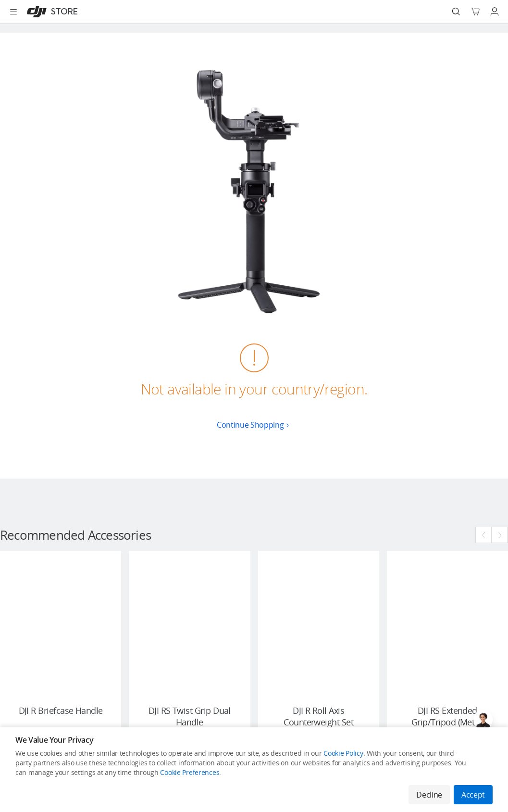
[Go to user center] (495, 12)
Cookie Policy (343, 753)
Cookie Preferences (190, 772)
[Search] (456, 12)
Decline (429, 795)
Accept (473, 795)
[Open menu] (13, 12)
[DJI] (50, 12)
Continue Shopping (254, 425)
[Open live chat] (483, 720)
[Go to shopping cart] (475, 12)
